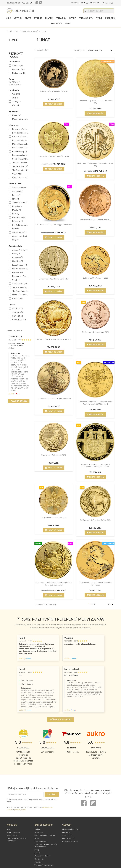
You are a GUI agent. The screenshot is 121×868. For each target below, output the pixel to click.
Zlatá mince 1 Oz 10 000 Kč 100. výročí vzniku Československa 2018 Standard (95, 403)
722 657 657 (28, 3)
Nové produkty (12, 835)
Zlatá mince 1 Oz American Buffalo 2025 (95, 520)
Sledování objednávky (71, 829)
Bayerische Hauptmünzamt (20, 133)
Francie (17, 195)
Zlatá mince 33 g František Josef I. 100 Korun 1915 (95, 102)
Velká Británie (20, 233)
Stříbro (38, 18)
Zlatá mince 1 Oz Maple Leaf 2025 (54, 518)
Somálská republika (20, 225)
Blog (67, 23)
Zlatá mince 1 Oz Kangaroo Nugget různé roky (54, 225)
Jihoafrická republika (20, 203)
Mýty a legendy (20, 269)
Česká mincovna (20, 178)
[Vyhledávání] (99, 11)
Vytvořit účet (68, 835)
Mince (17, 115)
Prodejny (38, 862)
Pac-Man (18, 272)
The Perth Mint (20, 166)
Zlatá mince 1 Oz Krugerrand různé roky (95, 220)
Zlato (28, 18)
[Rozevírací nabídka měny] (81, 3)
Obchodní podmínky (42, 856)
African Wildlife (20, 250)
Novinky (18, 18)
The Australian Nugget (20, 287)
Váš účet (67, 825)
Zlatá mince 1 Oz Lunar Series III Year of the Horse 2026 (95, 584)
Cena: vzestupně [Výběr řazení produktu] (101, 50)
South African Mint (20, 159)
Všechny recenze (19, 401)
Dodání (37, 829)
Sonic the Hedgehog (20, 284)
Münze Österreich (20, 144)
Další (110, 605)
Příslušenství (86, 18)
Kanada (17, 206)
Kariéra (37, 853)
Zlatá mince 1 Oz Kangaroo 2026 (95, 278)
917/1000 (18, 316)
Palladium (61, 18)
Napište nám (39, 859)
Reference (56, 23)
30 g (15, 98)
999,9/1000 (19, 320)
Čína (16, 240)
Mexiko (17, 210)
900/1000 (18, 312)
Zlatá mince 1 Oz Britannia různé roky (54, 279)
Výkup (99, 18)
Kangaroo (18, 257)
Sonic (16, 280)
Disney (16, 254)
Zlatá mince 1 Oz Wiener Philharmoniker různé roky (95, 164)
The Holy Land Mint (20, 163)
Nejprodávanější (13, 832)
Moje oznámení (68, 838)
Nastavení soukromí (70, 841)
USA (16, 229)
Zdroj (11, 394)
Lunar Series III (20, 265)
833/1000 (18, 309)
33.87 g (17, 102)
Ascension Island (20, 188)
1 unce (14, 40)
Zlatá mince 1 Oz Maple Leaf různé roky (54, 156)
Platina (49, 18)
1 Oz (16, 94)
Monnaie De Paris (20, 140)
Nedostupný (19, 73)
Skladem (18, 66)
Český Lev (18, 299)
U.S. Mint (17, 174)
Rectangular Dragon (20, 276)
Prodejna (110, 18)
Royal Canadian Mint (20, 155)
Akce (8, 18)
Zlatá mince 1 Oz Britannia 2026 (54, 455)
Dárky (73, 18)
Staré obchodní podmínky (45, 835)
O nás (37, 838)
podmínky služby (20, 810)
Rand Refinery (20, 152)
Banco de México (20, 129)
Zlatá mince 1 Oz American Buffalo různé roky (54, 339)
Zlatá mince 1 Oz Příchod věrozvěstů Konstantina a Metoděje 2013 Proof (95, 466)
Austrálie (18, 191)
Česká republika (20, 236)
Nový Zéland (19, 218)
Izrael (16, 199)
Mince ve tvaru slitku (20, 119)
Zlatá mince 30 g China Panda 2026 (54, 91)
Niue (16, 214)
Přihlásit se (67, 832)
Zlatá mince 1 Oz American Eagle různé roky (54, 398)
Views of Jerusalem (20, 295)
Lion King (18, 261)
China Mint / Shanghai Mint (20, 137)
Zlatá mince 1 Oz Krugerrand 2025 (95, 332)
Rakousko (18, 221)
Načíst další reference (61, 719)
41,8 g (16, 105)
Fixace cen (39, 832)
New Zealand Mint (20, 148)
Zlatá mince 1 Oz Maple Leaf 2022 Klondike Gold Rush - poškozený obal (54, 584)
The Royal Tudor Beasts (20, 291)
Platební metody (41, 841)
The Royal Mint (20, 170)
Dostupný (19, 69)
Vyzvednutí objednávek (44, 865)
